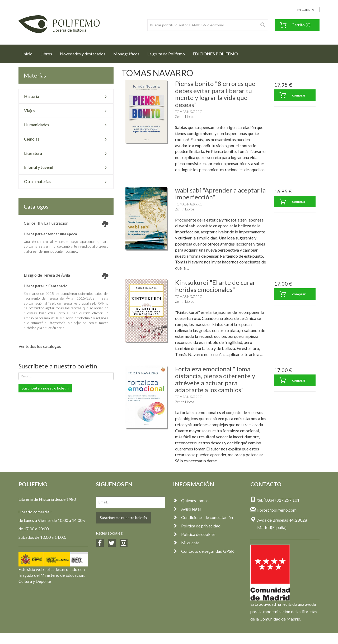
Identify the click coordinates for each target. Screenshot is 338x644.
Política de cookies (194, 534)
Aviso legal (187, 509)
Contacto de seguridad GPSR (203, 551)
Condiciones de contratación (203, 517)
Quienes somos (191, 500)
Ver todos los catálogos (40, 346)
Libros (46, 54)
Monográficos (126, 54)
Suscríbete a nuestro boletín (45, 388)
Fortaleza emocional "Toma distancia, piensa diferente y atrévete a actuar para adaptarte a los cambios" (215, 379)
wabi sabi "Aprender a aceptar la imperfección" (220, 193)
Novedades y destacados (83, 54)
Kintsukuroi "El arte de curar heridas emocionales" (215, 286)
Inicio (29, 52)
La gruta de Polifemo (166, 54)
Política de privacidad (197, 526)
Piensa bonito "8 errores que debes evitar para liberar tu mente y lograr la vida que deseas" (215, 94)
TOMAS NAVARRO (189, 112)
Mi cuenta (186, 543)
